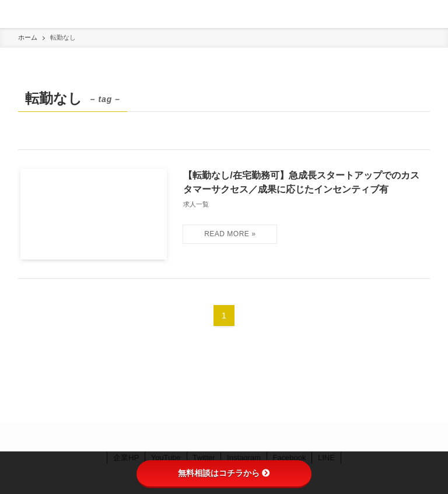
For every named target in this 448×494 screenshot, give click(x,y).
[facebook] (196, 437)
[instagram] (224, 437)
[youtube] (252, 437)
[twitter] (210, 437)
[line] (238, 437)
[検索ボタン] (434, 14)
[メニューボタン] (14, 14)
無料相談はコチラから (224, 473)
